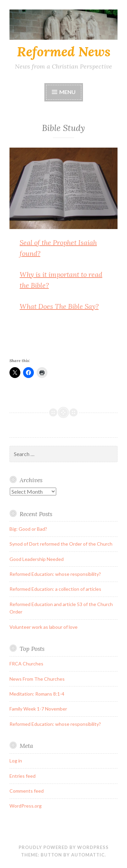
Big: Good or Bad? (28, 529)
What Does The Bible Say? (59, 306)
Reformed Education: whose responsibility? (55, 574)
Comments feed (27, 791)
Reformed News (64, 52)
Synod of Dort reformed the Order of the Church (61, 544)
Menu (67, 92)
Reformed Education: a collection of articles (55, 589)
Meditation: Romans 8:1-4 (37, 694)
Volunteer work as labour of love (44, 627)
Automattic (88, 855)
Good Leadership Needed (37, 559)
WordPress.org (26, 806)
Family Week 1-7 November (38, 709)
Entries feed (23, 776)
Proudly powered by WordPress (64, 847)
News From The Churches (37, 679)
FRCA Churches (26, 664)
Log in (16, 761)
